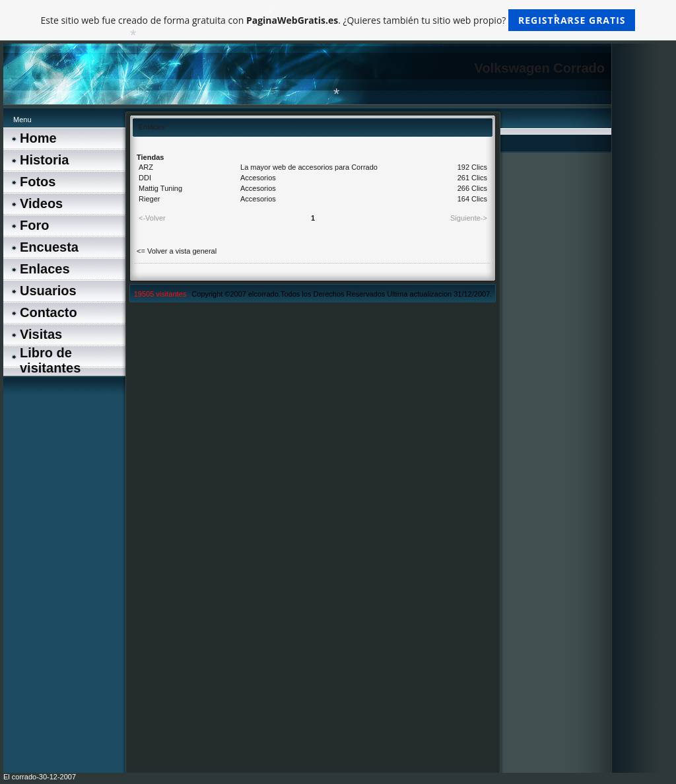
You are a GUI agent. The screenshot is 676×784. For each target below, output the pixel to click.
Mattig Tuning (160, 188)
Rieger (149, 199)
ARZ (146, 167)
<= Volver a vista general (177, 251)
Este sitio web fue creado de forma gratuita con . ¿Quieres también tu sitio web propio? (338, 20)
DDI (145, 178)
